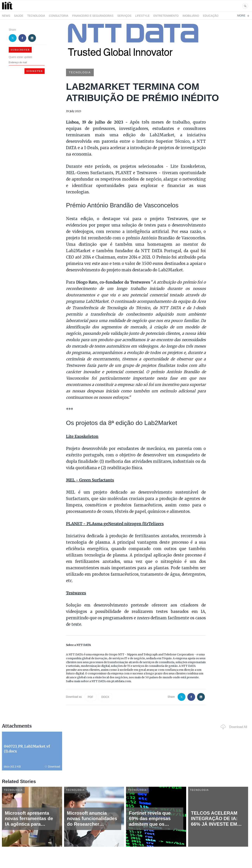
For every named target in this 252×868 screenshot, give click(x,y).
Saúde (19, 16)
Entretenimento (166, 16)
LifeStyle (142, 16)
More (243, 16)
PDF (90, 697)
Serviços (124, 16)
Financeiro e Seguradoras (93, 16)
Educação (211, 16)
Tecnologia (36, 16)
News (6, 16)
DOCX (105, 697)
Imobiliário (191, 16)
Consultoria (59, 16)
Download (52, 767)
